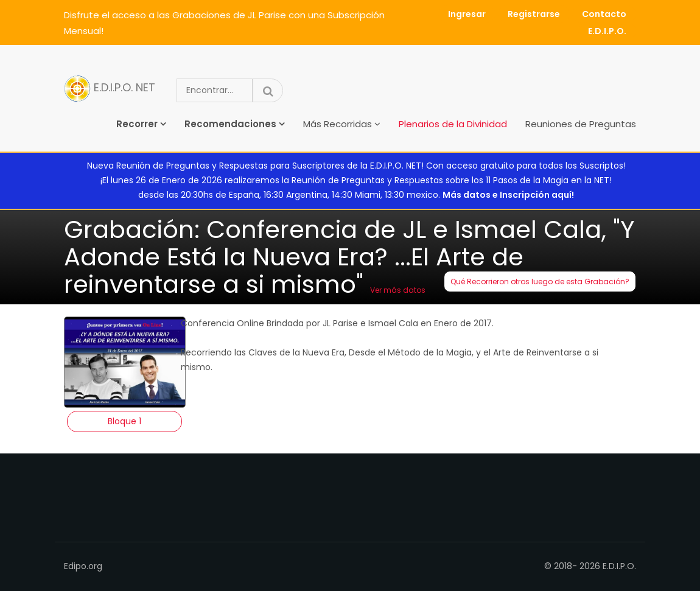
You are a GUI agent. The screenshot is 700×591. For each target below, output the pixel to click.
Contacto (604, 14)
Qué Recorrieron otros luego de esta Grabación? (540, 282)
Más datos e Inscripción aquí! (508, 195)
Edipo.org (83, 566)
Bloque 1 (124, 421)
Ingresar (467, 14)
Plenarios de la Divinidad (453, 124)
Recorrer (137, 124)
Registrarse (534, 14)
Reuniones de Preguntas (581, 124)
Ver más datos (398, 290)
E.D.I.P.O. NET (110, 89)
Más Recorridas (338, 124)
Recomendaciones (230, 124)
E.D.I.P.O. (607, 31)
